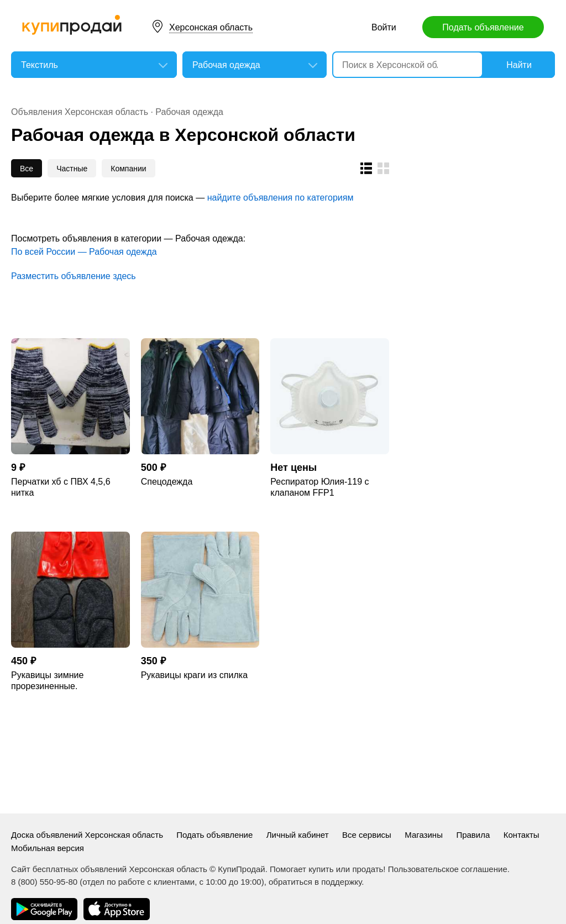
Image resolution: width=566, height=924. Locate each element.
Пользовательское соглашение (448, 869)
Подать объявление (483, 27)
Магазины (424, 835)
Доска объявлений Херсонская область (88, 835)
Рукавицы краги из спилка (194, 675)
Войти (384, 27)
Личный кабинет (298, 835)
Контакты (522, 835)
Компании (128, 169)
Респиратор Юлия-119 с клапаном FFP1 (319, 487)
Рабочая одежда (189, 112)
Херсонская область (211, 27)
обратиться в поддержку (315, 882)
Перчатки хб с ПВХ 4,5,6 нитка (61, 487)
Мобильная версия (48, 848)
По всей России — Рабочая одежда (84, 252)
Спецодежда (167, 482)
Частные (72, 169)
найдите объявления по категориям (281, 198)
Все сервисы (367, 835)
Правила (473, 835)
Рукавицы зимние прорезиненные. (47, 681)
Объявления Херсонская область (81, 112)
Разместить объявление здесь (74, 276)
